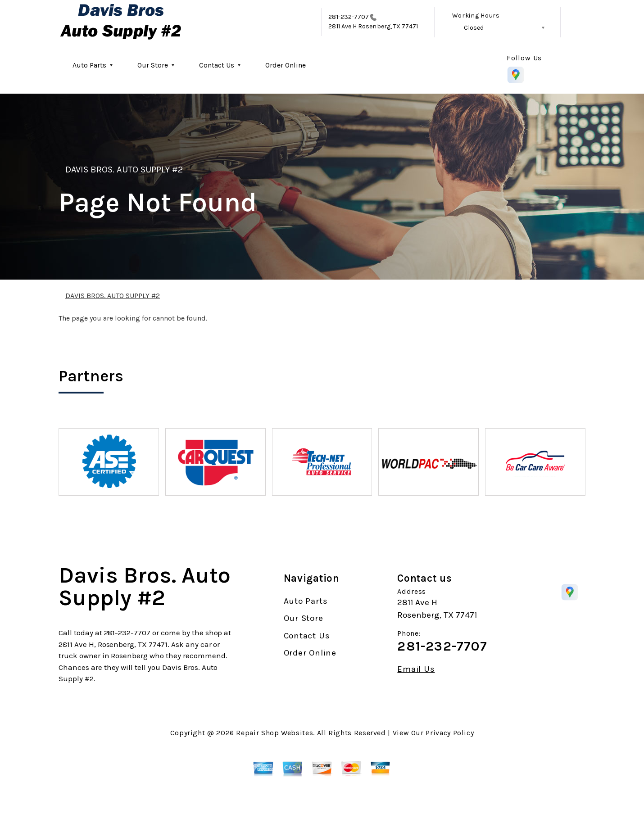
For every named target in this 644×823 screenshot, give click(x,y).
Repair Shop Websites (274, 733)
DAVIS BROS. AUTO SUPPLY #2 (124, 170)
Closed (474, 28)
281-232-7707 (349, 17)
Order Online (286, 65)
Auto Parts (89, 65)
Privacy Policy (450, 733)
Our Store (153, 65)
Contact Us (217, 65)
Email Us (416, 669)
